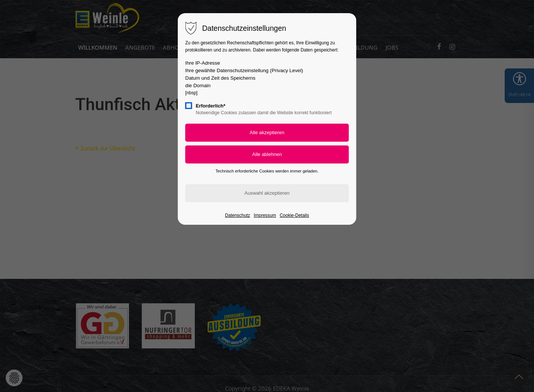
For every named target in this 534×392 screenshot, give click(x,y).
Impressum (265, 215)
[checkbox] (189, 106)
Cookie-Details (294, 215)
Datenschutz (237, 215)
